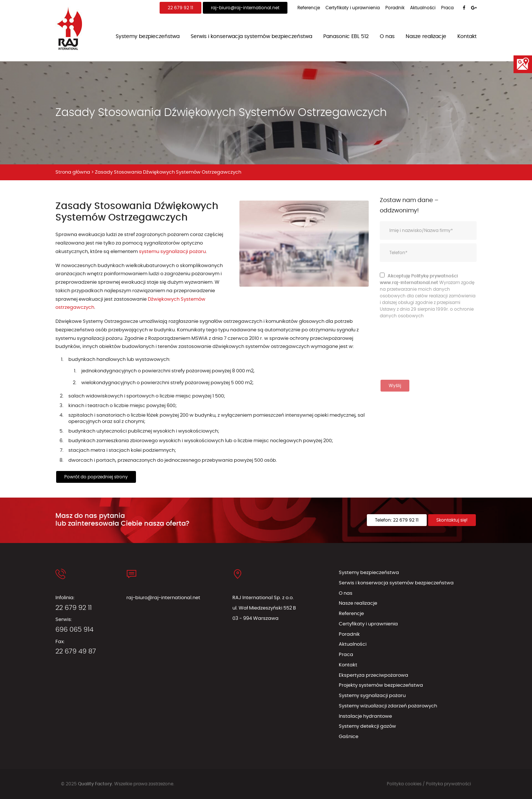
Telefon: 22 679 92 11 (397, 520)
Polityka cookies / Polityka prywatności (429, 784)
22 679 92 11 (180, 8)
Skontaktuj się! (452, 520)
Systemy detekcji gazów (367, 726)
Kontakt (467, 37)
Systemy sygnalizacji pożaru (372, 696)
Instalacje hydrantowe (365, 716)
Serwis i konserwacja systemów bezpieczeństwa (251, 37)
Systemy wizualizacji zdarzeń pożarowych (388, 706)
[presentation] (410, 349)
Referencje (309, 8)
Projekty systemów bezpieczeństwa (381, 685)
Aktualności (423, 8)
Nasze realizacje (426, 37)
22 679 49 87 (76, 652)
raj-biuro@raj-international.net (245, 8)
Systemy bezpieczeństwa (148, 37)
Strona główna (73, 172)
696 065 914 (74, 630)
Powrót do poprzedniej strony (96, 477)
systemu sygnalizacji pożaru (172, 252)
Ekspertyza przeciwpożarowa (374, 675)
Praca (447, 8)
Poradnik (395, 8)
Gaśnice (349, 737)
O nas (387, 37)
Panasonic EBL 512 (346, 37)
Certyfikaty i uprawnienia (353, 8)
